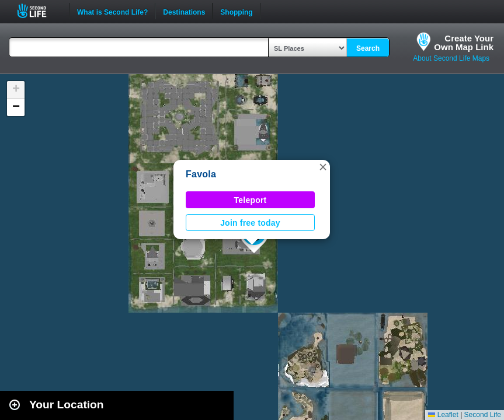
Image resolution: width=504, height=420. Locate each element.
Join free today (250, 223)
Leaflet (443, 415)
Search (368, 48)
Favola (201, 174)
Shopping (236, 11)
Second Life (38, 11)
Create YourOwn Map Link (464, 43)
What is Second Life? (112, 11)
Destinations (184, 11)
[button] (323, 167)
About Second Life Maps (451, 58)
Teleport (251, 200)
